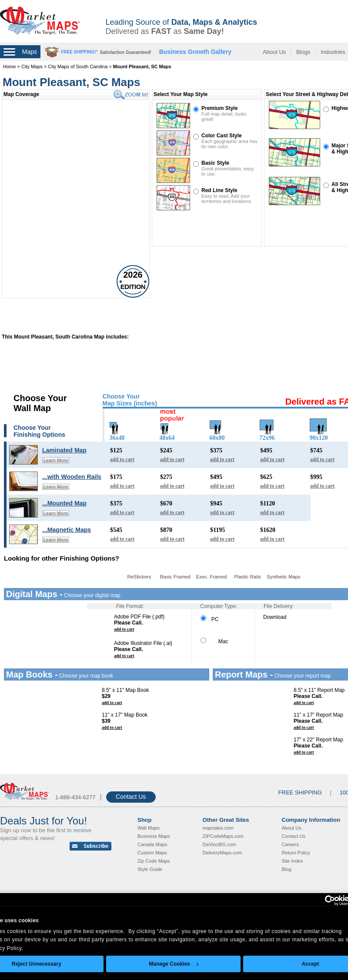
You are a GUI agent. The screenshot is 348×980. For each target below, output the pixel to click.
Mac (214, 641)
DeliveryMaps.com (222, 853)
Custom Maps (152, 853)
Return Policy (296, 853)
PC (209, 619)
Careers (290, 844)
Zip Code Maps (154, 861)
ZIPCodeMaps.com (223, 836)
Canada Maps (152, 844)
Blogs (303, 52)
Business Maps (154, 836)
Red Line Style (219, 190)
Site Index (293, 861)
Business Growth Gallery (196, 52)
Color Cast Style (222, 136)
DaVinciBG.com (219, 844)
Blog (287, 869)
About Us (274, 52)
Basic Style (215, 163)
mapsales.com (218, 828)
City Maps (33, 66)
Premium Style (219, 108)
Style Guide (150, 869)
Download (275, 617)
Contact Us (131, 797)
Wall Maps (149, 828)
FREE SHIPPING (300, 792)
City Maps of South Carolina (78, 66)
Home (9, 66)
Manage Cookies (174, 964)
